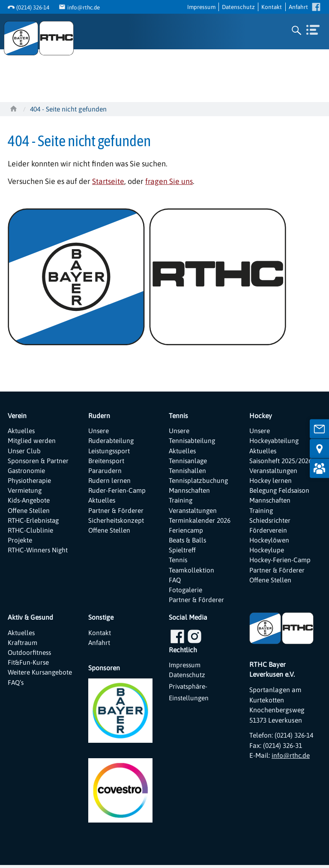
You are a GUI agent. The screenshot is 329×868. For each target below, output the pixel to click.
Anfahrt (298, 6)
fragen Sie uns (170, 181)
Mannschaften (190, 491)
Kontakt (272, 6)
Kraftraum (23, 645)
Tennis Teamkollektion (192, 567)
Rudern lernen (110, 481)
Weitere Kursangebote (28, 681)
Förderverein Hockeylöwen (270, 536)
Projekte (20, 542)
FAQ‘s (16, 696)
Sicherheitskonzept (117, 521)
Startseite (108, 181)
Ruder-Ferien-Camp (117, 491)
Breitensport (106, 461)
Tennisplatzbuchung (199, 481)
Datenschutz (238, 6)
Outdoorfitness (30, 656)
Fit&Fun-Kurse (28, 666)
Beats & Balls (188, 542)
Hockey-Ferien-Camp (281, 562)
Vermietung (25, 491)
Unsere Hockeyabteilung (275, 435)
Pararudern (105, 471)
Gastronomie (27, 471)
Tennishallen (188, 471)
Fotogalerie (186, 592)
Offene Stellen (29, 511)
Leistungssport (110, 450)
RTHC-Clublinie (31, 531)
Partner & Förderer (116, 511)
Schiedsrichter (271, 521)
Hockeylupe (267, 552)
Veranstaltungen (194, 511)
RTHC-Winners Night (39, 552)
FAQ (175, 582)
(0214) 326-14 (33, 7)
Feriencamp (186, 531)
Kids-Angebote (29, 501)
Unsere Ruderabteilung (112, 435)
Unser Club (24, 450)
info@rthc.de (84, 7)
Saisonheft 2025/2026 (281, 461)
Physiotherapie (30, 481)
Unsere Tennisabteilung (193, 435)
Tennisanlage (189, 461)
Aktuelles (22, 430)
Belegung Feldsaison (280, 491)
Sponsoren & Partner (39, 461)
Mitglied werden (32, 440)
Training (181, 501)
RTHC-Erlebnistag (35, 521)
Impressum (201, 6)
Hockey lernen (271, 481)
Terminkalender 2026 (200, 521)
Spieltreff (182, 552)
